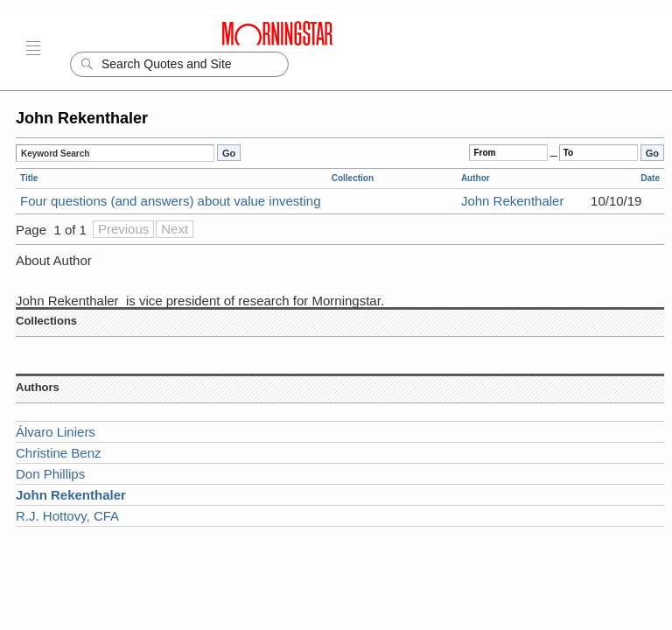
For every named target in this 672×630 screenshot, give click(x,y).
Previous (123, 229)
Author (476, 178)
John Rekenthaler (513, 201)
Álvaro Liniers (56, 432)
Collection (353, 178)
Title (29, 178)
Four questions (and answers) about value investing (171, 201)
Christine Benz (59, 453)
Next (175, 229)
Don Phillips (50, 474)
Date (650, 178)
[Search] (179, 64)
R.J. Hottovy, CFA (67, 516)
